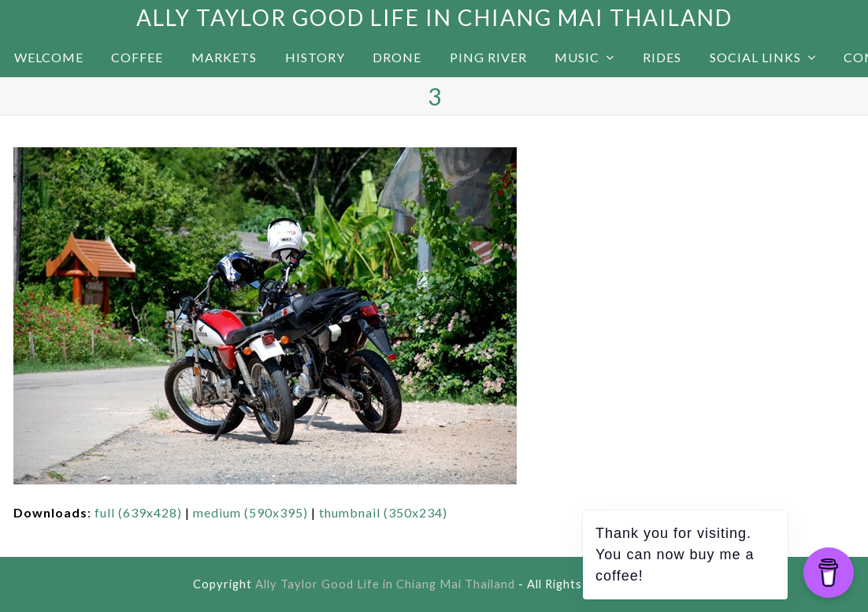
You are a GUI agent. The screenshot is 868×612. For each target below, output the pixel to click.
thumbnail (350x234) (383, 512)
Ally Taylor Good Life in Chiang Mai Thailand (434, 17)
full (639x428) (138, 512)
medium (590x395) (250, 512)
